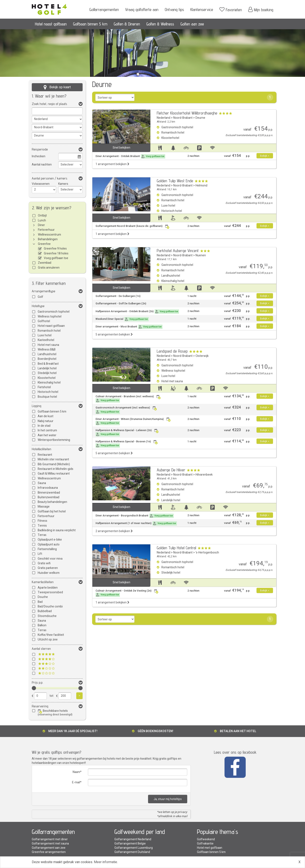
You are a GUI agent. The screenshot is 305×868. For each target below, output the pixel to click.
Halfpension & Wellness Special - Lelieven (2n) (127, 433)
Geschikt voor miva (50, 559)
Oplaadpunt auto (49, 544)
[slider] (34, 688)
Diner (41, 225)
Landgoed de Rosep (172, 351)
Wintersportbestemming (54, 440)
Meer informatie (105, 862)
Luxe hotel (45, 335)
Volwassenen (41, 184)
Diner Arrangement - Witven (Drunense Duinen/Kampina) (133, 421)
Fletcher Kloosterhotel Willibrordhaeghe (187, 113)
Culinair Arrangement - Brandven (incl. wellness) (128, 399)
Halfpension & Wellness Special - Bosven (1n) (127, 444)
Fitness (42, 521)
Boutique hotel (47, 397)
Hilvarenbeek (204, 475)
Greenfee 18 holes (56, 253)
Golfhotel (44, 321)
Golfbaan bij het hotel (52, 511)
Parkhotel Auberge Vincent (178, 251)
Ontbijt (42, 216)
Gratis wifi (44, 563)
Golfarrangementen (104, 10)
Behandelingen (48, 239)
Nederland (164, 118)
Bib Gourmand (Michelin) (54, 464)
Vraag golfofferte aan (142, 10)
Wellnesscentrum (49, 235)
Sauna (42, 483)
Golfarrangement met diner (50, 839)
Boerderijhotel (47, 359)
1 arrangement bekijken (112, 164)
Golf (40, 297)
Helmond (201, 186)
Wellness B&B (47, 350)
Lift (40, 554)
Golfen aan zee (192, 24)
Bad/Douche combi (50, 606)
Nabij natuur (46, 421)
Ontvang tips (174, 10)
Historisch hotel (48, 392)
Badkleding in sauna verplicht (57, 530)
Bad (40, 602)
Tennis (42, 526)
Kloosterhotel (47, 378)
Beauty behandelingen (52, 502)
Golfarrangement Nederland (133, 839)
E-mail (76, 782)
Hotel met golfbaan (210, 848)
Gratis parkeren (48, 568)
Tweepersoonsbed (50, 592)
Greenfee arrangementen (49, 852)
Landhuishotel (47, 354)
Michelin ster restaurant (53, 459)
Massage (44, 507)
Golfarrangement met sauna (50, 844)
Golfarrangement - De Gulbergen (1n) (118, 296)
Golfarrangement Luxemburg (134, 848)
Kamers (63, 184)
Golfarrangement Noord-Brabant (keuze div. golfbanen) (132, 226)
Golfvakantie (205, 844)
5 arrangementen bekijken (114, 335)
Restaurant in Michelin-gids (55, 469)
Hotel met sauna (48, 345)
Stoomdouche (47, 616)
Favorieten (231, 10)
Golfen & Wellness (160, 24)
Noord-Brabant (183, 118)
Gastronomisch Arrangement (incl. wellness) (126, 410)
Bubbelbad (45, 611)
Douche (43, 597)
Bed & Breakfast (48, 364)
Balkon (42, 625)
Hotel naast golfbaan (51, 24)
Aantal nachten (42, 165)
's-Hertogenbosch (207, 553)
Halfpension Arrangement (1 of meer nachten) (136, 523)
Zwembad (45, 263)
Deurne (200, 118)
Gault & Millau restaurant (54, 474)
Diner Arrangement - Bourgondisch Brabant (135, 516)
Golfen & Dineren (127, 24)
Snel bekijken (121, 148)
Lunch (42, 220)
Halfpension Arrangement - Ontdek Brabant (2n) (137, 312)
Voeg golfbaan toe (56, 258)
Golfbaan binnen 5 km (90, 24)
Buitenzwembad (49, 497)
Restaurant (45, 455)
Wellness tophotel (50, 317)
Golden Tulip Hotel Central (176, 548)
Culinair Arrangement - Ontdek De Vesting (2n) (127, 593)
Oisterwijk (202, 356)
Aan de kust (46, 416)
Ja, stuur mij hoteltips (168, 799)
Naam (76, 772)
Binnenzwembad (49, 493)
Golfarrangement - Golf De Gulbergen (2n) (121, 304)
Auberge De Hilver (171, 470)
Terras (42, 535)
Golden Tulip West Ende (175, 181)
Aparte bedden (48, 588)
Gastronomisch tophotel (54, 312)
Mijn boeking (261, 10)
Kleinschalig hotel (49, 383)
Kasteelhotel (46, 340)
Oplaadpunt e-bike (50, 540)
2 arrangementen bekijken (114, 531)
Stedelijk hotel (47, 373)
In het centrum (47, 430)
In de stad (44, 426)
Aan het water (47, 435)
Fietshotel (44, 387)
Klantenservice (202, 10)
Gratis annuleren (49, 268)
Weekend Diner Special (122, 319)
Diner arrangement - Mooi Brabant (129, 327)
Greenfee (44, 244)
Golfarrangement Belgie (130, 844)
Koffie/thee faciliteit (51, 635)
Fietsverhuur (46, 230)
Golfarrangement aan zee (49, 848)
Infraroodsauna (48, 488)
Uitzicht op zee (48, 640)
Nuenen (201, 255)
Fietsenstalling (47, 549)
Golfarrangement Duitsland (132, 852)
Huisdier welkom (49, 573)
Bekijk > (265, 156)
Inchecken (39, 156)
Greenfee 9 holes (55, 249)
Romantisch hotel (49, 331)
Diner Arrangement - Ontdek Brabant (130, 156)
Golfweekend (206, 839)
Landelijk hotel (47, 368)
